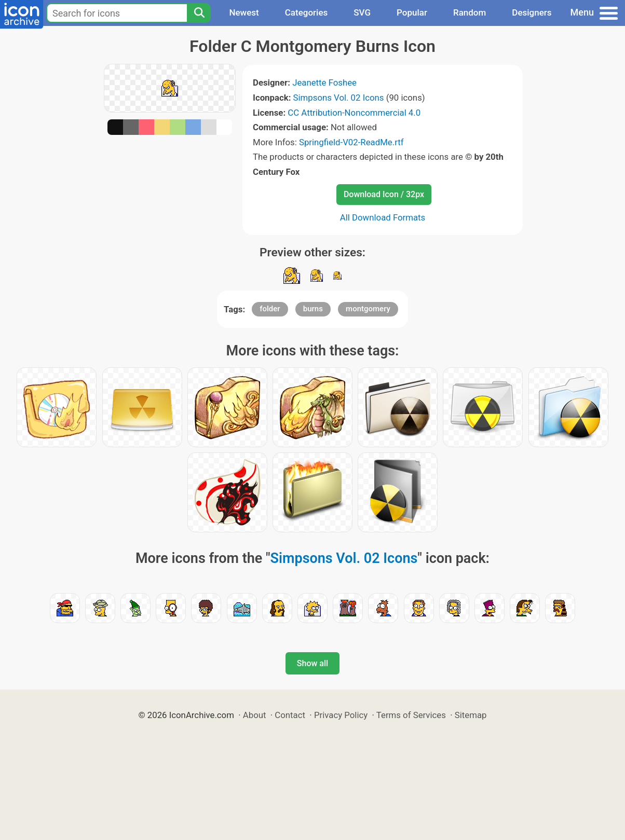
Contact (290, 715)
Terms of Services (411, 715)
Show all (312, 663)
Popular (412, 12)
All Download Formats (383, 217)
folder (270, 309)
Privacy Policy (341, 715)
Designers (532, 12)
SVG (362, 12)
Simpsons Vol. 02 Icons (339, 98)
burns (313, 309)
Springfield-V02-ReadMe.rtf (351, 142)
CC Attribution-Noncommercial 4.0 (354, 113)
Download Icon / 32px (384, 194)
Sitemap (471, 715)
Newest (244, 12)
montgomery (368, 309)
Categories (307, 12)
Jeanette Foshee (324, 82)
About (255, 715)
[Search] (199, 13)
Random (470, 12)
